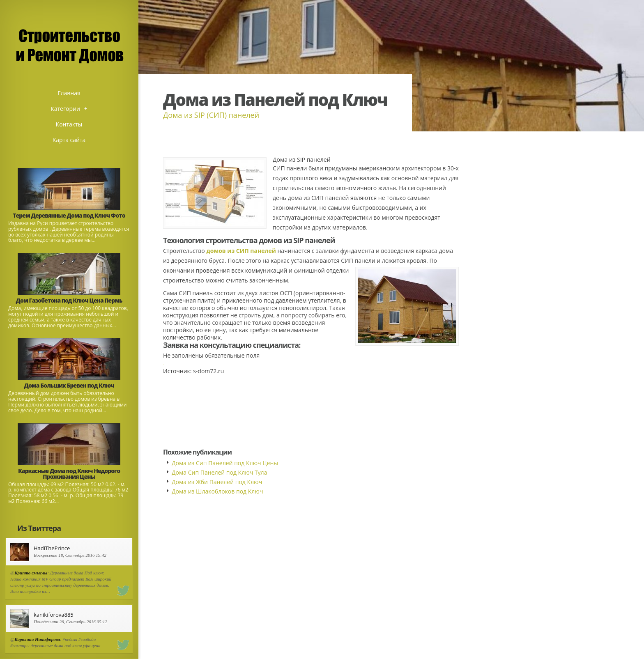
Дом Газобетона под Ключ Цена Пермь (69, 300)
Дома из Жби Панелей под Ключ (217, 482)
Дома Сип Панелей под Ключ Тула (219, 472)
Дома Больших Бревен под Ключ (69, 385)
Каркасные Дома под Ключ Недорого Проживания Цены (69, 474)
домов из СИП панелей (241, 251)
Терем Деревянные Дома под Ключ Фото (69, 215)
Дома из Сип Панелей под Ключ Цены (225, 463)
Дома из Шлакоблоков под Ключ (217, 491)
